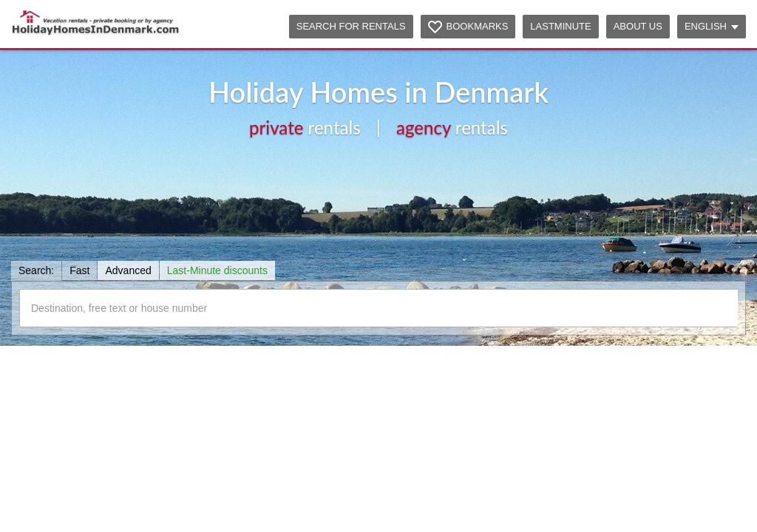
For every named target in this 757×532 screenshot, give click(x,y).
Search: (36, 270)
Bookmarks (478, 26)
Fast (79, 270)
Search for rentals (351, 26)
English (712, 26)
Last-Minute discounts (217, 270)
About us (638, 26)
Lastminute (560, 26)
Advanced (128, 270)
